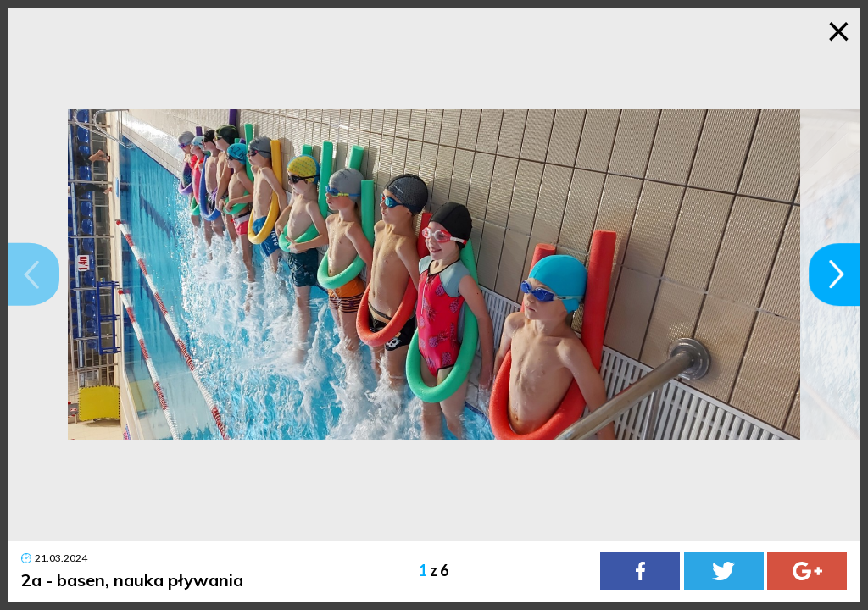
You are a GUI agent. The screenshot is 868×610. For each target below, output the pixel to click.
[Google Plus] (807, 571)
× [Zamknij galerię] (839, 30)
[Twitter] (724, 571)
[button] (34, 274)
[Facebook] (640, 571)
